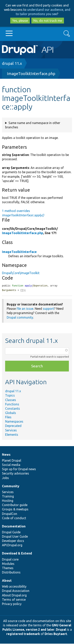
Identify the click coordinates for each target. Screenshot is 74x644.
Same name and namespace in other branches (33, 125)
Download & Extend (17, 554)
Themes (8, 568)
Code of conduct (14, 518)
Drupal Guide (11, 533)
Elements (12, 435)
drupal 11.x (12, 63)
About (7, 581)
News (6, 455)
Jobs (5, 478)
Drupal (61, 630)
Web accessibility (14, 587)
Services (11, 431)
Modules (8, 564)
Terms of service (14, 600)
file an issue (25, 309)
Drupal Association (16, 591)
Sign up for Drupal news (19, 469)
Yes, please (20, 21)
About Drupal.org (14, 596)
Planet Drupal (12, 461)
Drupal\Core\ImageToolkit (21, 273)
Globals (11, 413)
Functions (12, 405)
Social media (11, 465)
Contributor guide (15, 505)
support (48, 309)
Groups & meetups (15, 510)
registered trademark (23, 634)
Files (8, 418)
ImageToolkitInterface (19, 252)
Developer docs (13, 541)
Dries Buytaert (56, 634)
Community (11, 486)
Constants (13, 409)
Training (8, 497)
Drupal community (20, 318)
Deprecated (13, 426)
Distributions (11, 573)
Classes (11, 400)
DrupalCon (10, 514)
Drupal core (10, 560)
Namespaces (14, 422)
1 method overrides (23, 213)
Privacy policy (12, 604)
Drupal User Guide (15, 537)
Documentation (14, 527)
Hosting (8, 501)
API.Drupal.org (12, 545)
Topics (10, 396)
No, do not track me (48, 21)
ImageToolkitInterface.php (31, 74)
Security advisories (15, 474)
